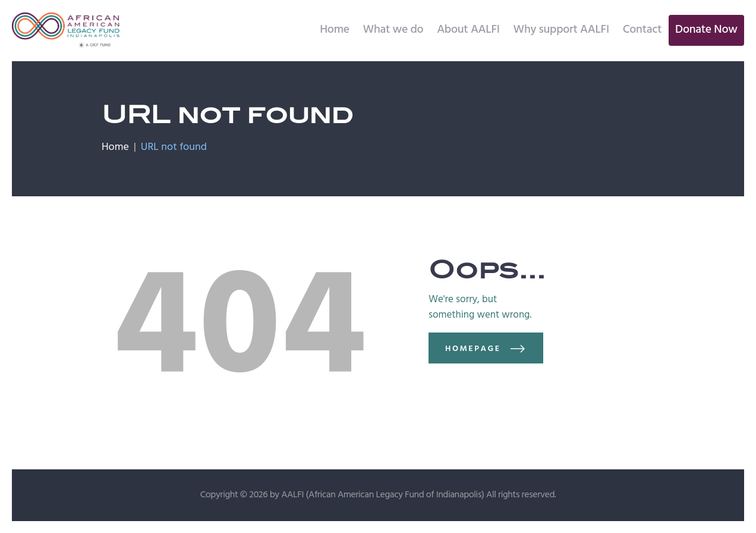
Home (115, 148)
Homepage (473, 349)
